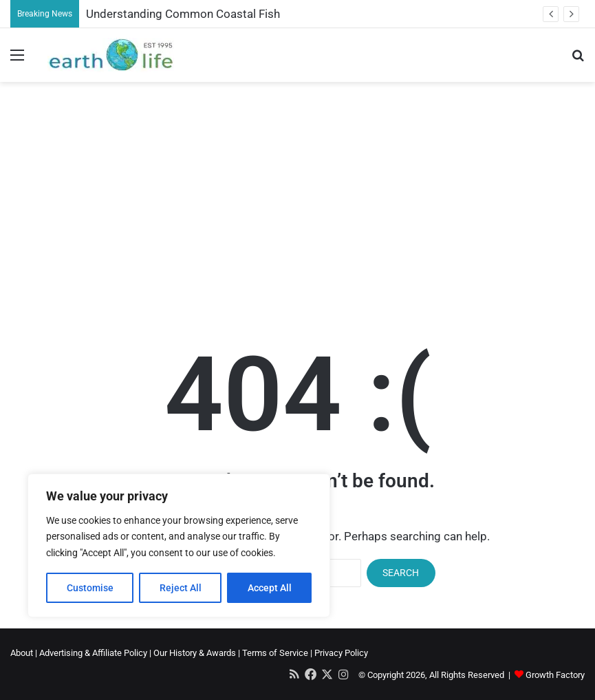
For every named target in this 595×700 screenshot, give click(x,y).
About (22, 653)
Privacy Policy (341, 653)
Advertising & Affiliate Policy (93, 653)
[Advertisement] (297, 192)
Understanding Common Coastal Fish (183, 14)
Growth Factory (555, 675)
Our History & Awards (195, 653)
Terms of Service (275, 653)
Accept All (270, 588)
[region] (179, 545)
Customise (90, 588)
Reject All (181, 588)
